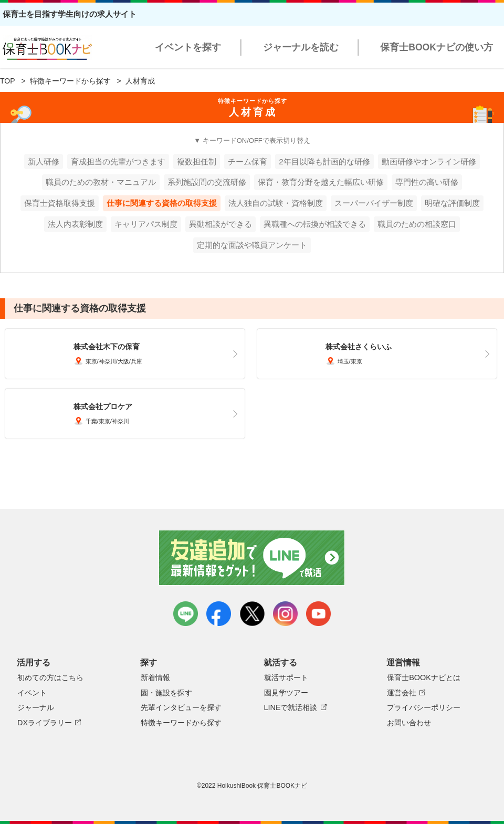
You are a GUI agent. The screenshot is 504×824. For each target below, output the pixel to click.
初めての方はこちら (50, 677)
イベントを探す (188, 47)
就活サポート (286, 677)
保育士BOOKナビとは (424, 677)
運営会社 (402, 693)
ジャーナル (36, 707)
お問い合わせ (409, 723)
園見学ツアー (286, 693)
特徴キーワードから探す (70, 81)
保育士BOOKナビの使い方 (437, 47)
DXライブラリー (45, 723)
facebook (219, 614)
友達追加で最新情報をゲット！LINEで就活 (252, 558)
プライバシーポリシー (424, 707)
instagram (285, 614)
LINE (186, 614)
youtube (318, 614)
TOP (8, 81)
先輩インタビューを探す (181, 707)
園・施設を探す (166, 693)
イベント (32, 693)
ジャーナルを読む (301, 47)
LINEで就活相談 (291, 707)
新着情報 (155, 677)
